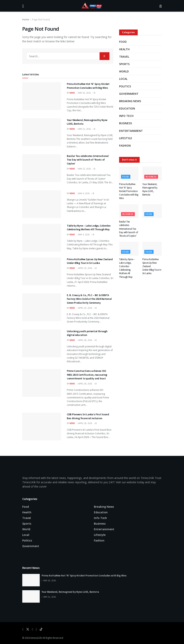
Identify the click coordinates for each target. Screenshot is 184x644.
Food (123, 42)
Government (129, 94)
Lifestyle (126, 138)
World (124, 71)
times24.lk (36, 638)
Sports (124, 64)
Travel (124, 57)
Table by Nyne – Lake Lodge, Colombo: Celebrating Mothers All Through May (89, 228)
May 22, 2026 (84, 129)
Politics (125, 86)
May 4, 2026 (83, 193)
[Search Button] (104, 56)
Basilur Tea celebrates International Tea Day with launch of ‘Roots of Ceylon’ (88, 160)
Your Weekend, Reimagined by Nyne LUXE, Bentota (150, 189)
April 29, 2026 (85, 268)
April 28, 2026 (85, 340)
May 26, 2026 (84, 93)
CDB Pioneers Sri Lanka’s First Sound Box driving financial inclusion (88, 416)
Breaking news (130, 101)
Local (123, 79)
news (72, 93)
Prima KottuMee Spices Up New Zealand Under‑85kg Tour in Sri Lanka (90, 261)
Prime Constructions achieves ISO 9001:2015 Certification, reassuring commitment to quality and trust (87, 375)
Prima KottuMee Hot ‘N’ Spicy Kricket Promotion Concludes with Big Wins (88, 86)
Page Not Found (41, 20)
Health (124, 49)
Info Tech (126, 116)
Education (127, 108)
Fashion (125, 146)
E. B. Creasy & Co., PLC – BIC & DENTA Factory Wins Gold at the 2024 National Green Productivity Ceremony (89, 299)
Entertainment (131, 131)
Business (126, 123)
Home (26, 20)
